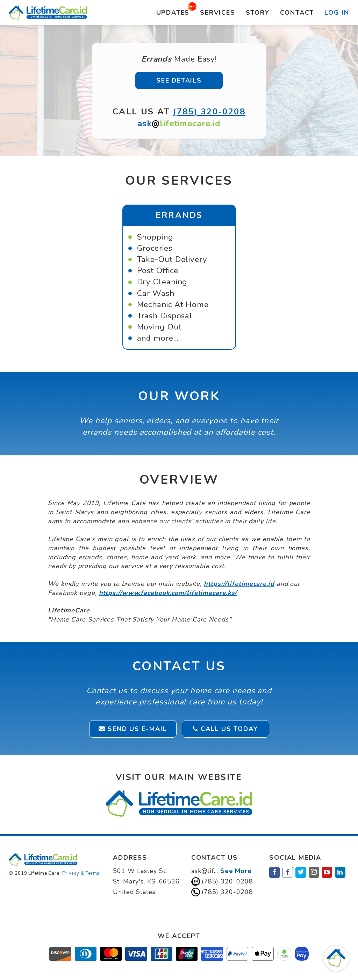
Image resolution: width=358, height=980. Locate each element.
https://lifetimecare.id (239, 584)
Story (258, 13)
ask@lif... (221, 871)
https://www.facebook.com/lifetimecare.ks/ (168, 593)
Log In (337, 13)
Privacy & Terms (81, 873)
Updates (173, 13)
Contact (297, 13)
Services (217, 13)
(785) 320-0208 (209, 112)
